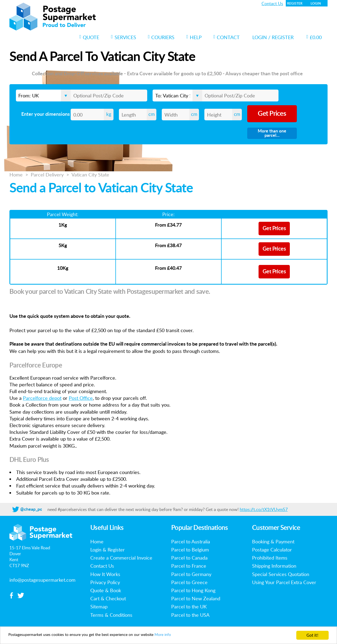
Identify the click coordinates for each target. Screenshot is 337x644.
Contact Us (272, 4)
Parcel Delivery (47, 175)
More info (193, 636)
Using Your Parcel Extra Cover (284, 582)
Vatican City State (90, 175)
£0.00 (314, 37)
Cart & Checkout (108, 598)
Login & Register (108, 550)
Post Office (81, 398)
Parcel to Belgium (190, 550)
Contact (227, 37)
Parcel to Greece (189, 582)
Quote (90, 37)
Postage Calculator (272, 550)
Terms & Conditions (111, 615)
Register (295, 4)
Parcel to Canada (189, 558)
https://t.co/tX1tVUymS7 (264, 509)
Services (124, 37)
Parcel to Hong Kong (193, 590)
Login (316, 4)
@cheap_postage (36, 509)
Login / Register (273, 37)
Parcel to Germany (191, 574)
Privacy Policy (105, 582)
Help (194, 37)
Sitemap (99, 606)
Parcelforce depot (42, 398)
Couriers (161, 37)
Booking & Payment (273, 541)
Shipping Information (274, 566)
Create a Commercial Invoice (121, 558)
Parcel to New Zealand (196, 598)
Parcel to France (189, 566)
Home (16, 175)
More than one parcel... (272, 133)
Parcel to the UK (189, 606)
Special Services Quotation (281, 574)
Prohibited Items (270, 558)
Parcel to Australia (191, 541)
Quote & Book (106, 590)
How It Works (105, 574)
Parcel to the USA (190, 615)
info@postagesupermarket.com (42, 580)
